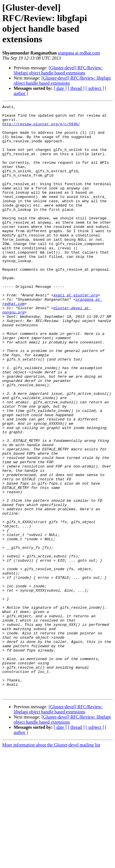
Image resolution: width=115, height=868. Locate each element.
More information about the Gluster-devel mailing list (51, 863)
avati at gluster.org (75, 333)
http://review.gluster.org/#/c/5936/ (41, 128)
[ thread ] (76, 88)
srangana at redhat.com (79, 53)
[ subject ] (95, 88)
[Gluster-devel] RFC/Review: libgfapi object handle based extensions (58, 70)
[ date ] (60, 88)
